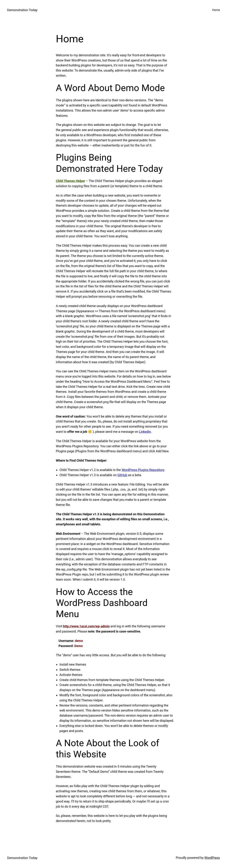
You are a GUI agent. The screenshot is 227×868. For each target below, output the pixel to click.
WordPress (212, 858)
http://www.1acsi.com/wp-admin (86, 626)
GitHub (122, 475)
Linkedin (145, 432)
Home (216, 10)
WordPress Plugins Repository (143, 470)
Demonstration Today (22, 10)
